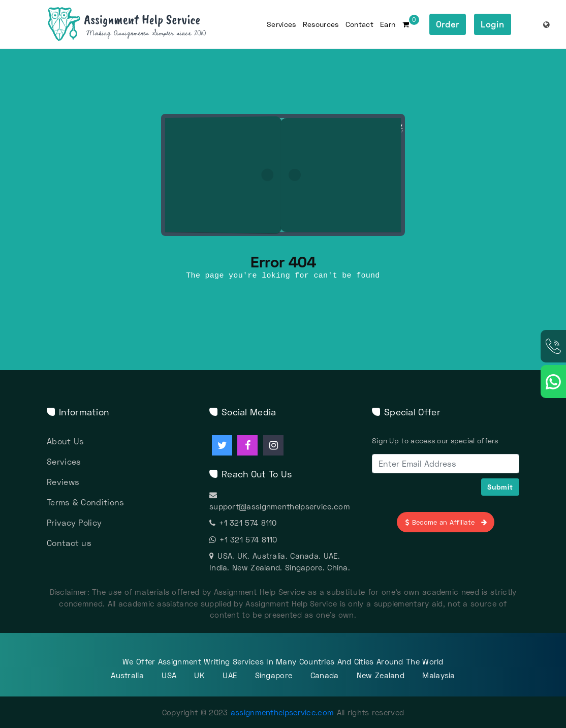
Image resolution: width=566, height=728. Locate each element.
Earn (388, 24)
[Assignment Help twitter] (222, 445)
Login (493, 24)
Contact (359, 24)
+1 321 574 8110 (243, 523)
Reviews (63, 482)
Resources (321, 24)
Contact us (69, 543)
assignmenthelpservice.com (282, 712)
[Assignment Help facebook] (247, 445)
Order (448, 24)
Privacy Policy (74, 522)
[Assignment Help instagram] (273, 445)
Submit (500, 487)
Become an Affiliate (445, 522)
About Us (65, 441)
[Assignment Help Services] (143, 24)
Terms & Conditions (85, 502)
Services (281, 24)
